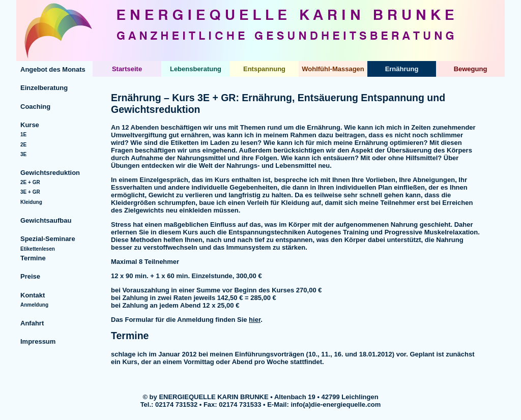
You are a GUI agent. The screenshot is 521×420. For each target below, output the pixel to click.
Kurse (30, 125)
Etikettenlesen (38, 249)
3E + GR (30, 192)
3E (23, 154)
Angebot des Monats (53, 69)
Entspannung (264, 69)
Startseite (127, 69)
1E (23, 134)
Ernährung (402, 69)
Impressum (38, 341)
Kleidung (31, 202)
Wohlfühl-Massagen (333, 69)
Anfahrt (32, 323)
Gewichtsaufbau (46, 220)
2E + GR (30, 182)
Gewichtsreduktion (50, 173)
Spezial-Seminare (48, 239)
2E (23, 145)
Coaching (35, 107)
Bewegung (471, 69)
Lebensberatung (196, 69)
